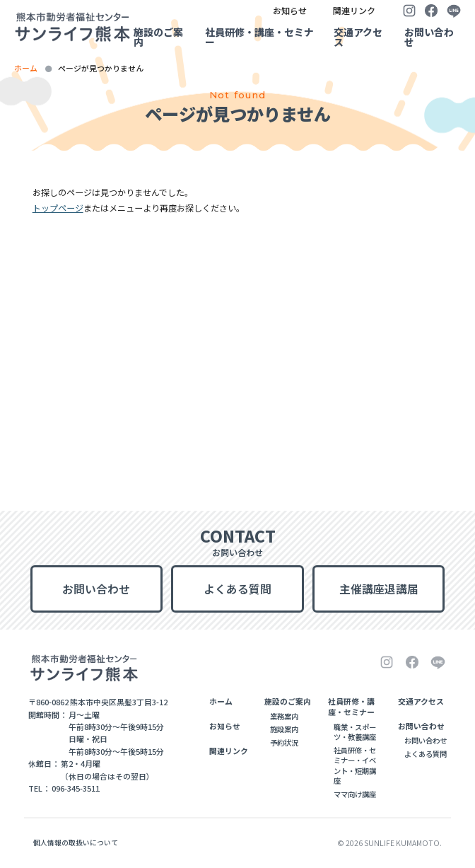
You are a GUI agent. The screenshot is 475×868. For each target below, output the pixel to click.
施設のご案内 (158, 37)
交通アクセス (358, 37)
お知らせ (290, 10)
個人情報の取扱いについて (76, 843)
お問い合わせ (429, 37)
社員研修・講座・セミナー (259, 37)
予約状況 (284, 742)
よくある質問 (237, 589)
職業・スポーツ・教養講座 (355, 732)
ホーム (26, 68)
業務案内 (284, 716)
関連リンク (354, 10)
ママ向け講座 (355, 794)
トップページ (58, 208)
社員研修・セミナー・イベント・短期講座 (355, 765)
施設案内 (284, 729)
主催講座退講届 (379, 589)
